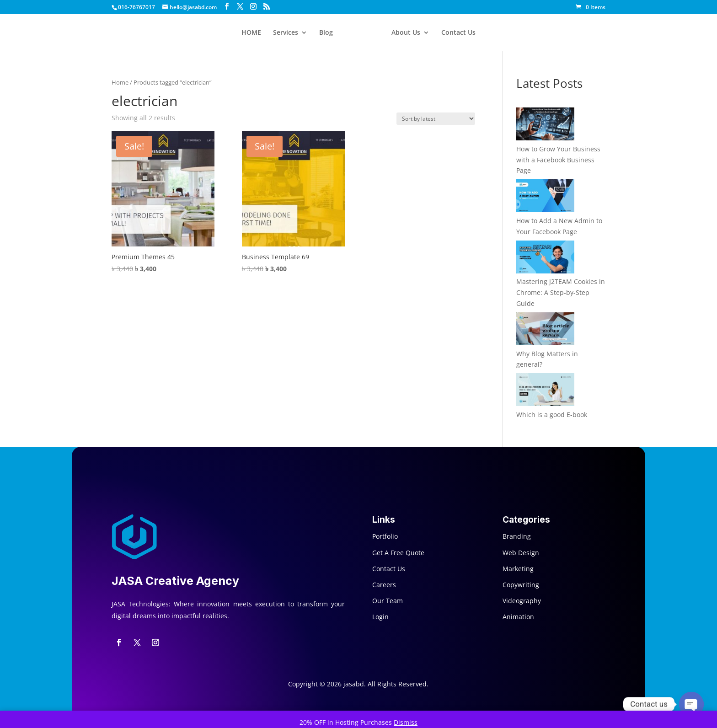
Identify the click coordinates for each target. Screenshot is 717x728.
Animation (518, 617)
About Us (406, 33)
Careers (384, 585)
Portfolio (385, 536)
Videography (522, 601)
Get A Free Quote (398, 553)
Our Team (388, 601)
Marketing (518, 569)
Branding (517, 536)
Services (286, 33)
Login (380, 617)
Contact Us (458, 33)
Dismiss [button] (406, 722)
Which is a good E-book (552, 415)
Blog (326, 33)
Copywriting (521, 585)
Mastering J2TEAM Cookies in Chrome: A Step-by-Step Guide (561, 292)
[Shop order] (436, 119)
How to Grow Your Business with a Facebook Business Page (558, 160)
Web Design (521, 553)
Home (120, 82)
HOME (251, 33)
